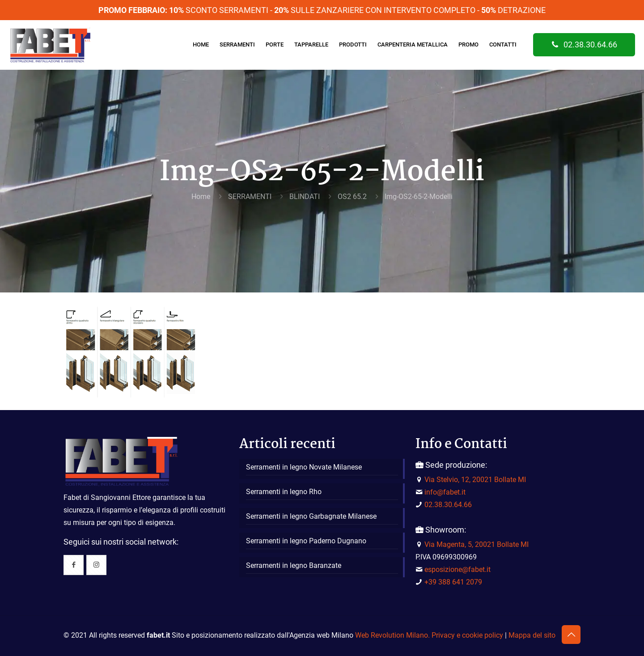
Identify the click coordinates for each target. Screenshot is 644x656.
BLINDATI (305, 197)
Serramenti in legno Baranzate (294, 565)
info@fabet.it (445, 492)
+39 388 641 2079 (453, 582)
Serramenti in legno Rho (284, 492)
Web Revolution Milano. (392, 635)
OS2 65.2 (352, 197)
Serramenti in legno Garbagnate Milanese (311, 516)
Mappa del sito (532, 635)
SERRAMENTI (250, 197)
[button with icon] (74, 565)
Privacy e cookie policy (467, 635)
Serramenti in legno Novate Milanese (304, 467)
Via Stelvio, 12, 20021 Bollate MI (475, 480)
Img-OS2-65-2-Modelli (419, 197)
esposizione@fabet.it (458, 569)
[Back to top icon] (571, 635)
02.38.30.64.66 (584, 45)
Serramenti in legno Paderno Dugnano (306, 541)
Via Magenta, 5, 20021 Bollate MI (477, 544)
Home (201, 197)
